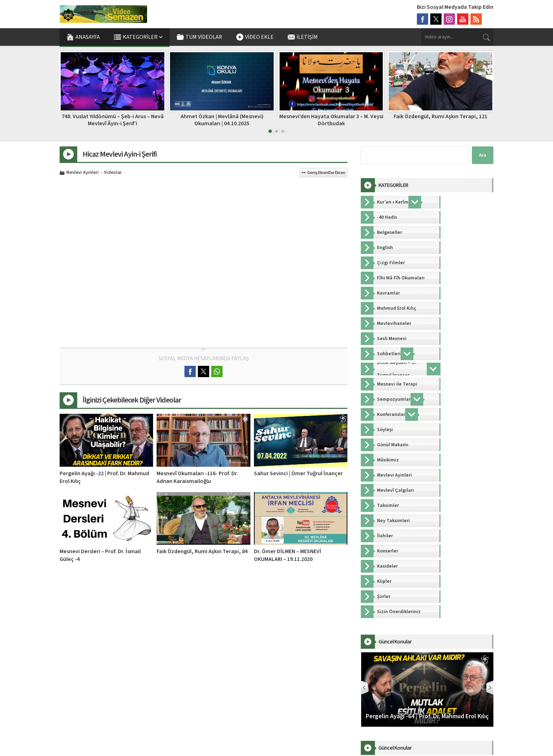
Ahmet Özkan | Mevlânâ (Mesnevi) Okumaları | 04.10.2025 (331, 120)
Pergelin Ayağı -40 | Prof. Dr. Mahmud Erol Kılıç (113, 120)
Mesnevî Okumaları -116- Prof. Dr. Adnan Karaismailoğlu (197, 477)
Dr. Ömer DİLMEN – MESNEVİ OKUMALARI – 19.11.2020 (288, 555)
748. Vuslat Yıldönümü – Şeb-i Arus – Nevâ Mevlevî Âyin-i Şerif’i (222, 120)
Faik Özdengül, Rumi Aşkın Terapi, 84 (202, 551)
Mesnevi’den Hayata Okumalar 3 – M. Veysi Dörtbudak (441, 120)
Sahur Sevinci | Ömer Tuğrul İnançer (298, 473)
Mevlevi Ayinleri (83, 173)
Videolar (113, 173)
